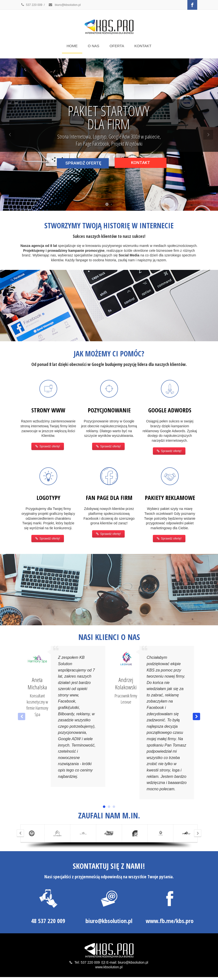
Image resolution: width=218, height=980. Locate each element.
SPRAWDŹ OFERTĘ (83, 163)
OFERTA (117, 46)
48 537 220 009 (48, 921)
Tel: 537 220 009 (87, 962)
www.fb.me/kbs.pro (170, 921)
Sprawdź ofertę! (48, 446)
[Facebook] (192, 5)
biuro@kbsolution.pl (64, 5)
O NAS (94, 46)
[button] (196, 716)
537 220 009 (31, 5)
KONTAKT (143, 46)
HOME (72, 46)
